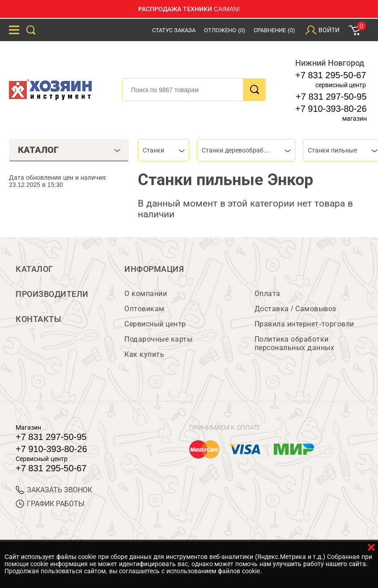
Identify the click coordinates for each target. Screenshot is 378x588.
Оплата (268, 294)
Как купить (144, 354)
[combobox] (164, 150)
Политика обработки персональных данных (295, 343)
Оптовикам (144, 309)
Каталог (34, 269)
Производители (52, 294)
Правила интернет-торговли (304, 324)
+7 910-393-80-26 (331, 109)
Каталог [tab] (69, 150)
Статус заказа (174, 30)
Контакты (38, 319)
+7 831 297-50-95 (331, 97)
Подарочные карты (158, 339)
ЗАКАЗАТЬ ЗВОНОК (54, 490)
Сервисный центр (155, 324)
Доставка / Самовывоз (295, 309)
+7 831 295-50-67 (331, 75)
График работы (50, 504)
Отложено (225, 30)
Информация (154, 269)
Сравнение (274, 30)
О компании (146, 294)
